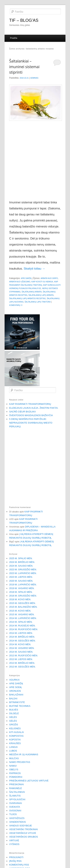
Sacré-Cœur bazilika (22, 412)
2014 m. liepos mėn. (21, 633)
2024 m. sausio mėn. (21, 566)
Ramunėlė (15, 788)
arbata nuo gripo (49, 278)
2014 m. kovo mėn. (20, 644)
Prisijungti (16, 857)
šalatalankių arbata (32, 292)
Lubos (13, 751)
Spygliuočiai (17, 799)
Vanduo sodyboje (20, 826)
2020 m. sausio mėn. (21, 581)
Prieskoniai (16, 784)
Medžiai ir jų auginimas (24, 754)
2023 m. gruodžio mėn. (23, 569)
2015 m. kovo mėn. (20, 611)
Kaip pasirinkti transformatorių (30, 404)
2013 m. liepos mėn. (21, 659)
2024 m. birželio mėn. (22, 562)
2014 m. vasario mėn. (22, 648)
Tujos (13, 814)
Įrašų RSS (15, 861)
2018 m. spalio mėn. (21, 592)
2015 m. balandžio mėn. (23, 607)
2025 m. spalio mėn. (21, 558)
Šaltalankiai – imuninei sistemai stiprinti (24, 67)
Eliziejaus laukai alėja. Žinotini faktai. (34, 408)
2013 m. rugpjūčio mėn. (23, 656)
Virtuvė (14, 840)
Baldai (13, 699)
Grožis (14, 725)
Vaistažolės (17, 818)
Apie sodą (15, 687)
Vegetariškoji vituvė (23, 833)
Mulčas (14, 758)
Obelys (14, 770)
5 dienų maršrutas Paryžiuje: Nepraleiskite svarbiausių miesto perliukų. (31, 423)
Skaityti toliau (34, 269)
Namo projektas (20, 762)
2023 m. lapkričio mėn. (23, 573)
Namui (13, 766)
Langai (13, 747)
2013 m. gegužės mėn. (22, 667)
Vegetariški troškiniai (23, 829)
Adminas (34, 78)
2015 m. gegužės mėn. (22, 603)
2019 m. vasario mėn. (22, 588)
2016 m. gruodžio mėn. (23, 596)
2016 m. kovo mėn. (20, 599)
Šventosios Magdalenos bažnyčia (31, 415)
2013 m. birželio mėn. (22, 663)
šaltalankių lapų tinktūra (38, 302)
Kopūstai (15, 740)
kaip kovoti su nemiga (42, 282)
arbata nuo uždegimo (20, 282)
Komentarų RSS (19, 865)
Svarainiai (15, 803)
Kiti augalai (16, 732)
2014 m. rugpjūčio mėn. (23, 629)
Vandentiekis (17, 822)
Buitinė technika (20, 706)
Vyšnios (14, 844)
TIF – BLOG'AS (24, 20)
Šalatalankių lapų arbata (41, 295)
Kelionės (15, 728)
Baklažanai (16, 695)
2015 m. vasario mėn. (22, 614)
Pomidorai (16, 777)
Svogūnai (15, 811)
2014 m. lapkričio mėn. (23, 618)
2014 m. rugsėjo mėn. (22, 626)
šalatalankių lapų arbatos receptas (27, 299)
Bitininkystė (17, 702)
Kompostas (16, 736)
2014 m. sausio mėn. (21, 652)
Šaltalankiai (17, 792)
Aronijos (15, 691)
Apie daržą (26, 278)
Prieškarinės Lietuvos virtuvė (29, 781)
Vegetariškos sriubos (23, 837)
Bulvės (14, 710)
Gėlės (13, 717)
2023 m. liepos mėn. (21, 577)
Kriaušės (15, 743)
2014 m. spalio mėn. (21, 622)
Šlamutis (15, 796)
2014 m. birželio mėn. (22, 637)
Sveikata (15, 807)
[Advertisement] (34, 162)
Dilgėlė (14, 713)
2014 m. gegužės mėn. (22, 641)
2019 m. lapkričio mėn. (23, 585)
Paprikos (15, 773)
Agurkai (14, 680)
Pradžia (14, 38)
